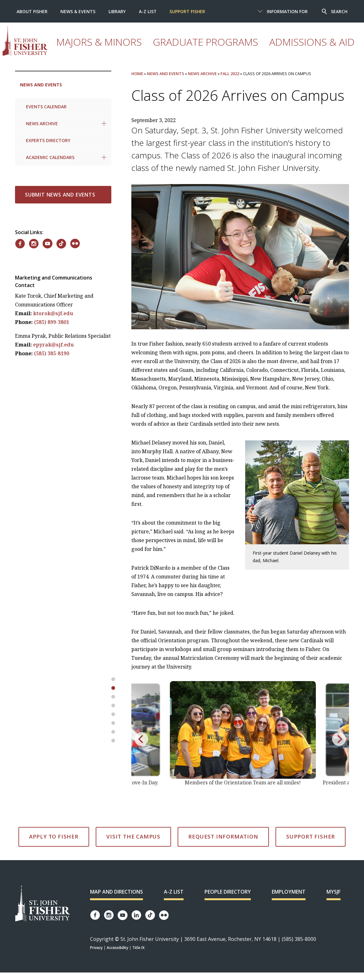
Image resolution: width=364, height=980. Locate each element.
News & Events (78, 11)
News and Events (166, 74)
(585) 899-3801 (52, 322)
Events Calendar (46, 107)
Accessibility (117, 948)
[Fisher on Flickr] (75, 244)
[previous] (141, 739)
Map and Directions (116, 892)
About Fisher (32, 11)
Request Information (223, 836)
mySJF (334, 892)
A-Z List (148, 11)
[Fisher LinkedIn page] (136, 915)
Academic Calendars (50, 157)
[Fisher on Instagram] (34, 244)
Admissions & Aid (202, 48)
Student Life (320, 48)
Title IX (138, 948)
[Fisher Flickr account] (164, 915)
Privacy (96, 948)
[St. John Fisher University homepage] (51, 41)
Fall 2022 (230, 74)
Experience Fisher (248, 48)
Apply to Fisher (54, 836)
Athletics (287, 48)
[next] (339, 739)
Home (137, 74)
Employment (289, 892)
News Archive (42, 123)
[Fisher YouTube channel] (123, 915)
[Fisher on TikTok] (61, 244)
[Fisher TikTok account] (150, 915)
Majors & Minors (100, 48)
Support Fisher (187, 11)
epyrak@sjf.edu (53, 345)
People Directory (228, 892)
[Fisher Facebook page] (95, 915)
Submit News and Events (60, 195)
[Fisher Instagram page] (109, 915)
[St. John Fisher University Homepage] (43, 904)
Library (117, 11)
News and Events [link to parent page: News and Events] (41, 85)
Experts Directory (48, 140)
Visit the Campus (133, 836)
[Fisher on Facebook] (20, 244)
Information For (287, 11)
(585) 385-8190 (52, 353)
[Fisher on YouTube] (48, 244)
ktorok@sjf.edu (53, 313)
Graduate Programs (151, 48)
